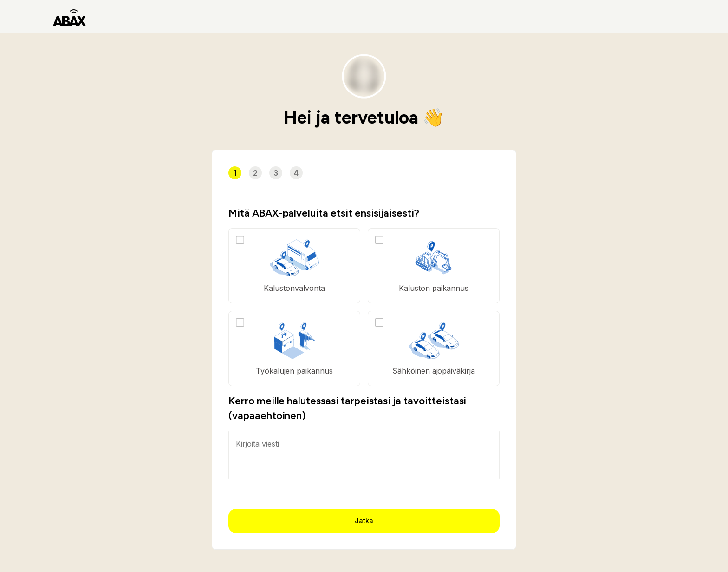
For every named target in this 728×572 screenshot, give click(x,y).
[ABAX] (69, 17)
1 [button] (235, 173)
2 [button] (255, 173)
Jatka (364, 521)
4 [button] (296, 173)
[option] (294, 266)
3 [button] (276, 173)
